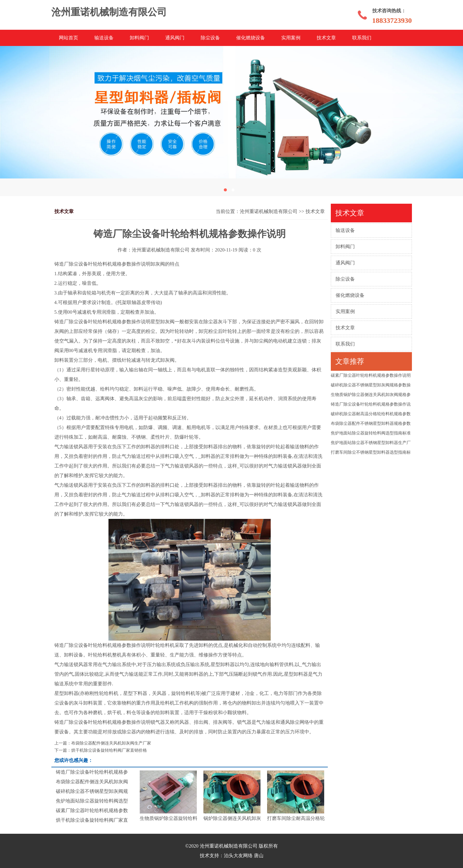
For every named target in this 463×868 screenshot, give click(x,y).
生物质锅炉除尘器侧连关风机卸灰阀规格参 (371, 395)
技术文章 (326, 38)
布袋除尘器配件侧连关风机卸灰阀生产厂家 (111, 743)
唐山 (259, 856)
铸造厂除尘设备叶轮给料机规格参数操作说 (371, 404)
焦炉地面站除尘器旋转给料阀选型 (92, 801)
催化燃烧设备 (251, 38)
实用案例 (291, 38)
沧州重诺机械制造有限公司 (269, 211)
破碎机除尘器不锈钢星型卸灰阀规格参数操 (371, 385)
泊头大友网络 (238, 856)
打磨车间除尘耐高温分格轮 (296, 818)
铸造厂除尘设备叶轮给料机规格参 (92, 772)
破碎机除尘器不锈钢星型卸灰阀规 (92, 791)
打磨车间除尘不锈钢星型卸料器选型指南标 (371, 452)
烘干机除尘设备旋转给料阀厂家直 (92, 820)
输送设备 (104, 38)
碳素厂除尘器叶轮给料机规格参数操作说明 (371, 375)
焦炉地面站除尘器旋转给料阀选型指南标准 (371, 433)
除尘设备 (210, 38)
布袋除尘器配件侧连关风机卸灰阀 (92, 782)
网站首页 (69, 38)
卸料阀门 (139, 38)
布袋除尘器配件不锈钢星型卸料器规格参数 (371, 423)
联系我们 (362, 38)
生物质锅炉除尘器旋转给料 (169, 818)
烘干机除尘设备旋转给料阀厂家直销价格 (109, 750)
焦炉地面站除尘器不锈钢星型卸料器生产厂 (371, 443)
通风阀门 (175, 38)
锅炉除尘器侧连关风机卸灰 (232, 818)
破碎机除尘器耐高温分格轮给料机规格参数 (371, 414)
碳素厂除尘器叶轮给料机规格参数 (92, 810)
